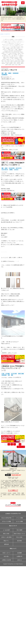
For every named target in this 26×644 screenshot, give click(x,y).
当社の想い (6, 556)
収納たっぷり (5, 53)
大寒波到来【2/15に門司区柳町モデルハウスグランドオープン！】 (13, 368)
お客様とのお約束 (6, 560)
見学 (15, 63)
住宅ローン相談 (7, 50)
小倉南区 (16, 58)
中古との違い (19, 537)
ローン (20, 46)
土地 (22, 53)
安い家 (4, 56)
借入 (13, 50)
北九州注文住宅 (15, 52)
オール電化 (4, 42)
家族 (4, 57)
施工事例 (19, 541)
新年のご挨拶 (14, 61)
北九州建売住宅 (7, 52)
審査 (21, 57)
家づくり (16, 56)
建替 (22, 60)
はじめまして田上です (9, 70)
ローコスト (6, 46)
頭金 (16, 65)
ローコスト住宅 (14, 46)
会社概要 (19, 553)
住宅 (15, 48)
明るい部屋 (21, 61)
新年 (9, 61)
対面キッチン (7, 58)
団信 (19, 53)
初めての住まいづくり (19, 534)
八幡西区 (20, 50)
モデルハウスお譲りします (16, 45)
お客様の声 (19, 556)
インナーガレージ (12, 41)
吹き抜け (15, 53)
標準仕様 (6, 544)
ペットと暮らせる (9, 43)
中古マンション (6, 47)
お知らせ (19, 560)
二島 (4, 48)
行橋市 (11, 63)
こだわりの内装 (18, 39)
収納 (21, 52)
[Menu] (23, 3)
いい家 (5, 39)
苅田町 (18, 62)
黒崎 (19, 65)
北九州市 (11, 51)
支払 (5, 61)
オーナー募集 (19, 521)
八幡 (16, 50)
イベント (5, 41)
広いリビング (13, 60)
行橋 (7, 63)
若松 (22, 62)
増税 (9, 55)
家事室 (21, 56)
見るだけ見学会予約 (6, 518)
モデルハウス (5, 45)
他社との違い (6, 534)
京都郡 (8, 48)
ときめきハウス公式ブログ (5, 34)
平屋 (21, 58)
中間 (22, 47)
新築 (13, 37)
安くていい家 (10, 56)
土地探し (5, 55)
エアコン (20, 41)
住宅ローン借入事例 (6, 537)
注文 (3, 62)
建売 (19, 60)
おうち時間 (10, 39)
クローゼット (20, 42)
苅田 (15, 62)
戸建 (2, 61)
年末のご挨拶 (5, 60)
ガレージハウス (12, 42)
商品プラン (6, 541)
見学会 (18, 63)
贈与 (22, 63)
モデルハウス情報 (6, 521)
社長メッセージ (6, 553)
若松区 (3, 63)
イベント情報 (19, 518)
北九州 (6, 51)
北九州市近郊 (17, 51)
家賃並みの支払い (14, 57)
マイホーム (17, 43)
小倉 (12, 58)
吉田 (10, 53)
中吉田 (18, 47)
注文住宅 (7, 62)
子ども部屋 (14, 55)
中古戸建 (13, 47)
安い (21, 55)
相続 (11, 62)
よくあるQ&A (6, 530)
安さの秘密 (19, 530)
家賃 (8, 57)
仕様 (11, 48)
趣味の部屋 (8, 65)
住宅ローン (19, 48)
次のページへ (21, 447)
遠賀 (13, 65)
